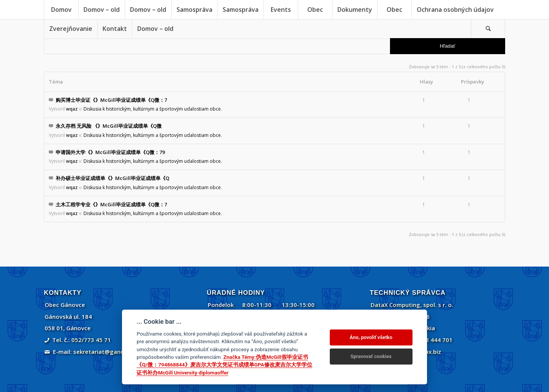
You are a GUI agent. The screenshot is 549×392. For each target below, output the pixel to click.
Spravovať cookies (371, 356)
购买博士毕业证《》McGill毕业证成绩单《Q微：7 (111, 100)
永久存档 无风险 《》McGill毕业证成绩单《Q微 (109, 126)
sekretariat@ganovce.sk (107, 352)
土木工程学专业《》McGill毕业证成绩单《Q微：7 (111, 204)
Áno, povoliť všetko (371, 337)
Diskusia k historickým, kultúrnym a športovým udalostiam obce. (153, 109)
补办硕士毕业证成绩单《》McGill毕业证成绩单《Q (112, 178)
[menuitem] (61, 10)
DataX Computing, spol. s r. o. (412, 305)
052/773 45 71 (91, 340)
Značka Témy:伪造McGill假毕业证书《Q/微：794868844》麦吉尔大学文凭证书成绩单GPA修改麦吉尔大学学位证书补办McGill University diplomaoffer (224, 365)
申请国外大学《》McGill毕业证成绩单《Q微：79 (110, 152)
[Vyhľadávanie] (488, 29)
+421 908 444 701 (428, 340)
